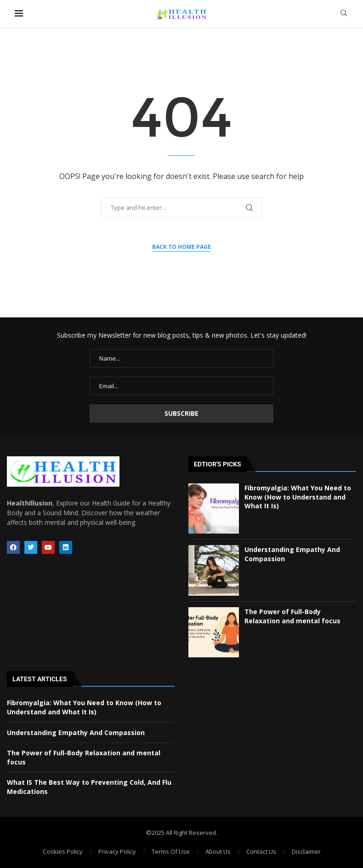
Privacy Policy (117, 851)
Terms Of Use (171, 851)
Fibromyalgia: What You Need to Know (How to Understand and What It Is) (298, 497)
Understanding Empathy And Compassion (76, 733)
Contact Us (261, 851)
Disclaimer (306, 851)
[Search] (344, 14)
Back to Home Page (181, 247)
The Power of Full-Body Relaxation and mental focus (292, 616)
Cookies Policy (63, 851)
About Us (218, 851)
